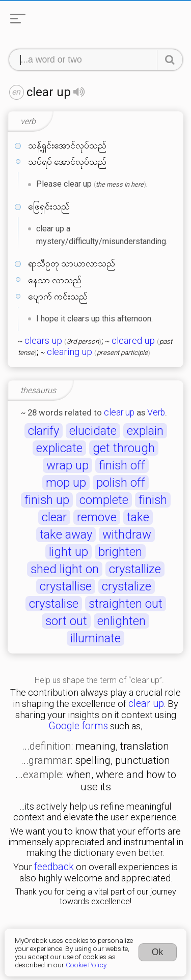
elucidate (93, 431)
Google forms (78, 726)
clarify (44, 431)
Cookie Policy (86, 965)
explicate (59, 448)
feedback (54, 867)
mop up (66, 483)
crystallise (66, 586)
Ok (158, 952)
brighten (120, 552)
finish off (122, 465)
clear (54, 517)
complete (104, 500)
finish (153, 500)
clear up (119, 412)
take (138, 517)
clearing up (70, 352)
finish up (47, 500)
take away (66, 534)
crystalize (127, 586)
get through (124, 448)
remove (97, 517)
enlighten (121, 621)
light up (69, 552)
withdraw (127, 534)
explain (145, 431)
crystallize (135, 569)
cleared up (133, 341)
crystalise (54, 604)
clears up (43, 341)
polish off (121, 483)
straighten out (126, 604)
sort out (66, 621)
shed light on (65, 569)
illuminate (95, 638)
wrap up (67, 465)
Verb (156, 412)
